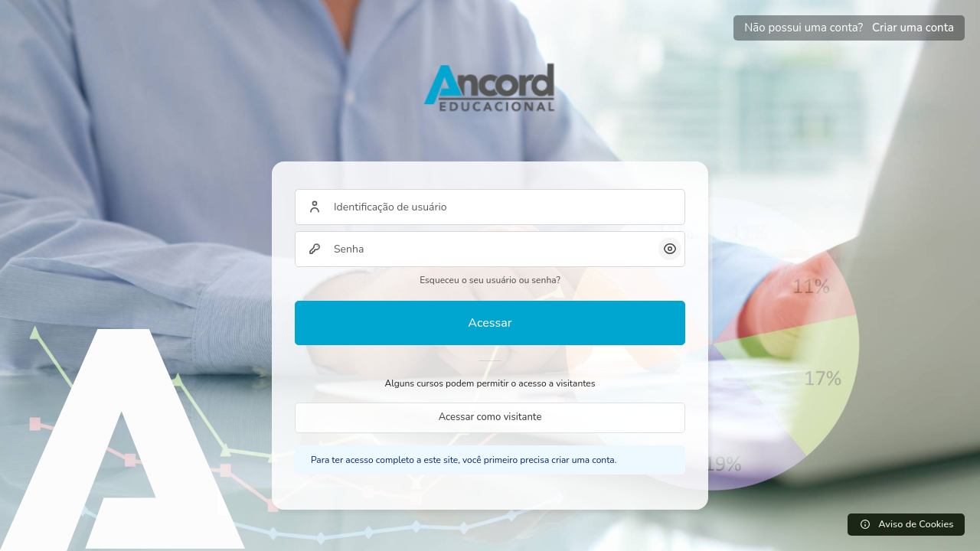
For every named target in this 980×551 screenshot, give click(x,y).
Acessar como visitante (490, 417)
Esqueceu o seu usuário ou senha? (490, 280)
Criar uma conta (913, 28)
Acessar (490, 323)
